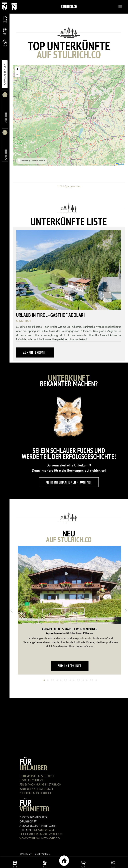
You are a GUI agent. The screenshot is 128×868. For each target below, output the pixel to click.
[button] (118, 7)
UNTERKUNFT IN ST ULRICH (37, 776)
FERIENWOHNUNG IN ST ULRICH (40, 784)
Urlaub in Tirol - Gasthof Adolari (50, 315)
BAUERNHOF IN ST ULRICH (36, 789)
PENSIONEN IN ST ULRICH (36, 793)
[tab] (44, 680)
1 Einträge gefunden (69, 186)
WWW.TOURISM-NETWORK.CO (40, 838)
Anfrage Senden (5, 74)
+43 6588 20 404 (43, 830)
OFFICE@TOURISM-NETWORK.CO (41, 834)
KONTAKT (26, 854)
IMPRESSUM (42, 854)
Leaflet (120, 164)
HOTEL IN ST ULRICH (32, 780)
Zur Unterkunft (35, 352)
